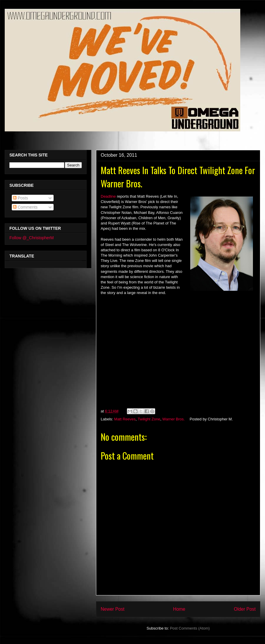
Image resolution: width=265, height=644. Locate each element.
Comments (25, 207)
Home (179, 609)
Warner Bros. (173, 419)
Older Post (245, 609)
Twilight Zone (149, 419)
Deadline (108, 196)
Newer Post (113, 609)
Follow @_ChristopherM (32, 238)
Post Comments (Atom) (190, 628)
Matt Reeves (125, 419)
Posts (20, 198)
